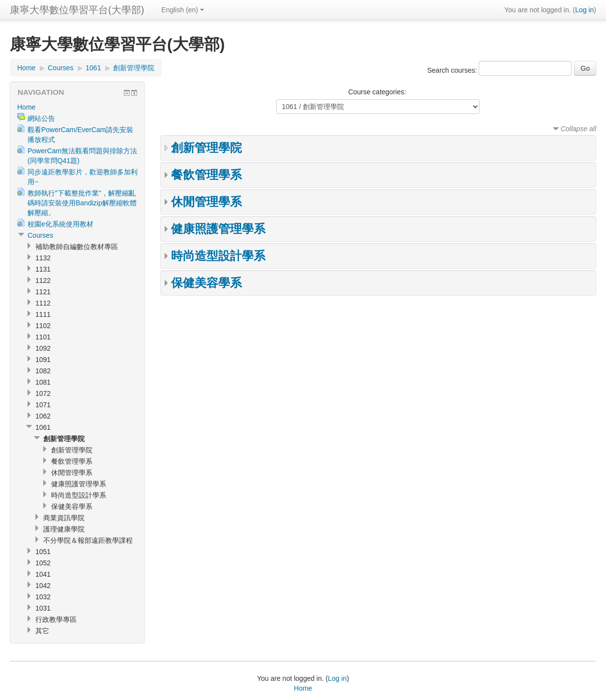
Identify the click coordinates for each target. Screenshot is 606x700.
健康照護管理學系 (218, 229)
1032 (43, 597)
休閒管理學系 (206, 202)
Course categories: (377, 92)
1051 (43, 552)
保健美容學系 (206, 283)
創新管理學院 (134, 68)
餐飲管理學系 (206, 175)
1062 (43, 416)
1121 (43, 292)
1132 (43, 258)
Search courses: (453, 70)
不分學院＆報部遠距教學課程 (88, 540)
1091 (43, 360)
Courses (60, 68)
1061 (93, 68)
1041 (43, 574)
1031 (43, 608)
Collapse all (578, 129)
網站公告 (41, 118)
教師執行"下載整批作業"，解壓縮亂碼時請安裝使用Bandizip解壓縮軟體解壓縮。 (82, 203)
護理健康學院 (64, 529)
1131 (43, 269)
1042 (43, 586)
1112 (43, 303)
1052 (43, 563)
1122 (43, 280)
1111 (43, 314)
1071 (43, 405)
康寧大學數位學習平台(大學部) (77, 10)
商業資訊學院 (64, 518)
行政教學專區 (56, 619)
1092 (43, 348)
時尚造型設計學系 (218, 256)
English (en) (183, 10)
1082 (43, 371)
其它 (42, 631)
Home (26, 68)
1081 (43, 382)
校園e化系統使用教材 (60, 224)
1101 (43, 337)
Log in (584, 10)
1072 (43, 393)
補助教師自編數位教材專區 (77, 247)
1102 (43, 326)
